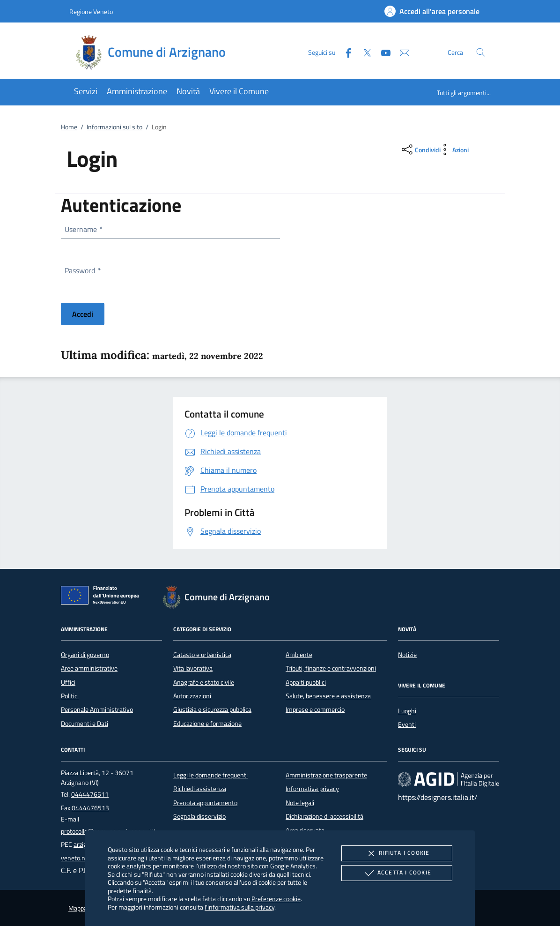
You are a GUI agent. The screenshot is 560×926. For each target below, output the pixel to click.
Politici (70, 696)
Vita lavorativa (193, 668)
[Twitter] (363, 52)
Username (83, 229)
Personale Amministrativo (97, 709)
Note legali (300, 803)
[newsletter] (401, 52)
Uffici (68, 682)
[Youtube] (382, 52)
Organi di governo (85, 655)
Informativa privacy (312, 789)
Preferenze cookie (276, 899)
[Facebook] (345, 52)
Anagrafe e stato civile (204, 682)
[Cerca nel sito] (481, 52)
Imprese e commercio (315, 709)
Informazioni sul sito (114, 127)
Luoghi (407, 711)
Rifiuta (397, 853)
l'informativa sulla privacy (239, 907)
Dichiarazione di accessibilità (324, 816)
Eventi (407, 724)
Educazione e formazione (207, 724)
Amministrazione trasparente (326, 775)
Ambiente (299, 655)
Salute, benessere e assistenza (328, 696)
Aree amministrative (89, 668)
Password (82, 270)
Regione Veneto (91, 11)
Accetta (397, 873)
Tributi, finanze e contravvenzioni (331, 668)
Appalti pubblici (306, 682)
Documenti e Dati (85, 724)
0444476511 (90, 794)
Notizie (407, 655)
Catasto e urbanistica (202, 655)
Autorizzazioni (192, 696)
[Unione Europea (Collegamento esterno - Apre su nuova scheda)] (103, 597)
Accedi (83, 314)
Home (69, 127)
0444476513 (90, 808)
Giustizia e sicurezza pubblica (212, 709)
